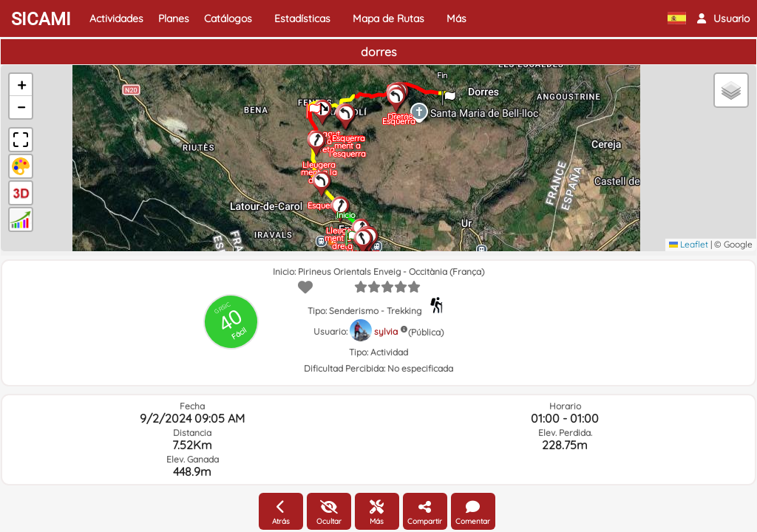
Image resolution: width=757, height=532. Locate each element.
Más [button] (456, 18)
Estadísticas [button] (302, 18)
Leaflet (689, 244)
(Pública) (426, 332)
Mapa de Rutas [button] (388, 18)
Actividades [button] (116, 18)
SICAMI (41, 19)
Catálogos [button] (228, 18)
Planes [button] (174, 18)
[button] (723, 18)
